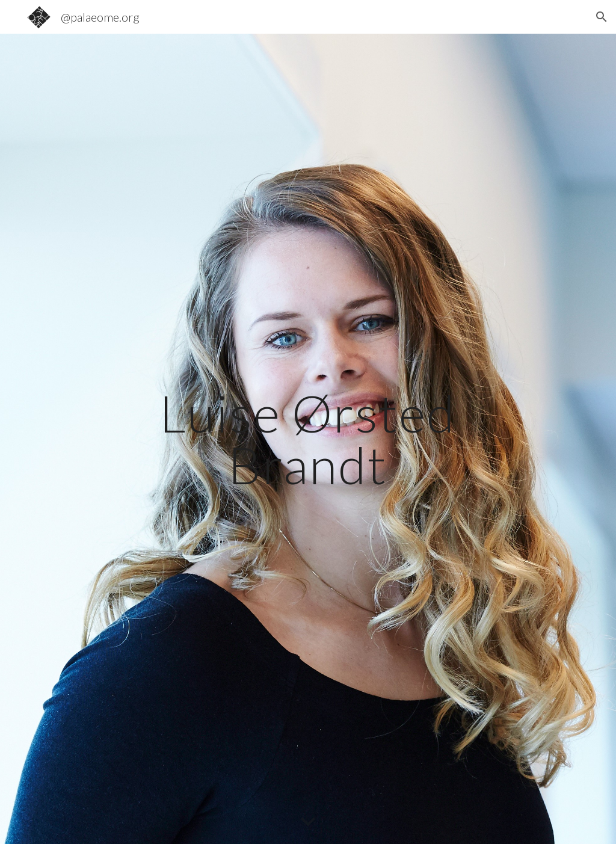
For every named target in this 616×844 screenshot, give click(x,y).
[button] (602, 17)
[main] (308, 439)
